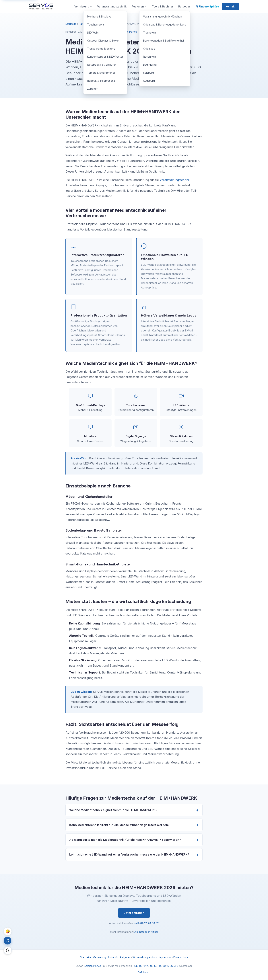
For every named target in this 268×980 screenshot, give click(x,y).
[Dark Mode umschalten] (8, 950)
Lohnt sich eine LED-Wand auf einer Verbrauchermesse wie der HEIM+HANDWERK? (129, 854)
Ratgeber (84, 24)
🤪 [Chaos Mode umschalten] (8, 931)
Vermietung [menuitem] (83, 6)
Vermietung (99, 957)
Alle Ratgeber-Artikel (146, 932)
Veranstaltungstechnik (175, 180)
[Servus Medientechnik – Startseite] (41, 7)
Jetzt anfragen (134, 913)
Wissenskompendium (145, 957)
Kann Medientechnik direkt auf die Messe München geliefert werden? (119, 825)
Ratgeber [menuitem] (184, 6)
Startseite (71, 24)
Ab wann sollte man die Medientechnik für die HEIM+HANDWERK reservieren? (125, 840)
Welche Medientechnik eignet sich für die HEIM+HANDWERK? (113, 810)
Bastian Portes (128, 32)
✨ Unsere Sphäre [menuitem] (207, 6)
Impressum (165, 957)
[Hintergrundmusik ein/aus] (7, 941)
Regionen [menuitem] (139, 6)
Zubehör (113, 957)
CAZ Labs (143, 972)
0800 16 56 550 (169, 966)
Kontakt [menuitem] (230, 6)
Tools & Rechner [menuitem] (163, 6)
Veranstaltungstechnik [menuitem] (112, 6)
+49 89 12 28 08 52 (146, 923)
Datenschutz (181, 957)
